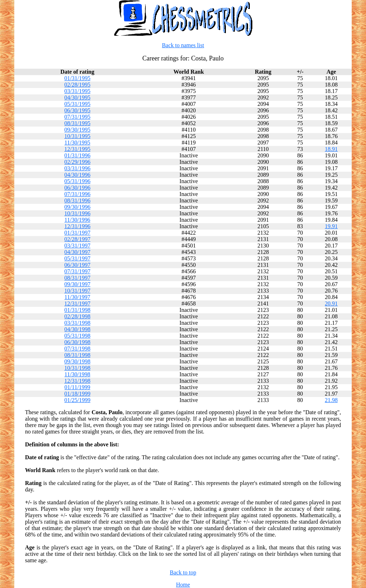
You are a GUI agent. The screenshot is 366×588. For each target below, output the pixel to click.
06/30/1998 (77, 342)
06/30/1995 (77, 110)
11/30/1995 (77, 143)
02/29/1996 (77, 162)
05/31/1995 (77, 104)
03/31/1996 (77, 168)
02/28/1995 (77, 85)
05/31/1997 (77, 258)
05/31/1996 (77, 181)
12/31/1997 (77, 303)
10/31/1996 (77, 213)
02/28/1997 (77, 239)
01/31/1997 (77, 233)
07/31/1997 (77, 271)
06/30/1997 (77, 265)
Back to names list (183, 45)
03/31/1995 (77, 91)
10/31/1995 (77, 136)
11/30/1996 (77, 220)
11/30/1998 (77, 374)
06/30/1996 (77, 188)
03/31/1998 (77, 323)
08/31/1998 (77, 355)
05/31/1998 (77, 336)
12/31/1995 (77, 149)
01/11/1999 (77, 387)
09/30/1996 (77, 207)
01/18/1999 (77, 394)
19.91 (331, 226)
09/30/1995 (77, 130)
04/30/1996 (77, 175)
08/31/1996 (77, 200)
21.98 (331, 400)
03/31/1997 (77, 246)
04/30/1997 (77, 252)
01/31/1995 (77, 78)
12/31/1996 (77, 226)
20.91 (331, 303)
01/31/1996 (77, 155)
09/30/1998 (77, 361)
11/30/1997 (77, 297)
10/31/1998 (77, 368)
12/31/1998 (77, 381)
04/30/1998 (77, 329)
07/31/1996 (77, 194)
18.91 (331, 149)
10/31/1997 (77, 291)
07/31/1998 (77, 349)
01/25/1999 (77, 400)
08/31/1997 (77, 278)
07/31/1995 (77, 117)
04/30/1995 (77, 97)
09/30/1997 (77, 284)
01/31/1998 (77, 310)
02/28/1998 (77, 316)
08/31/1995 (77, 123)
